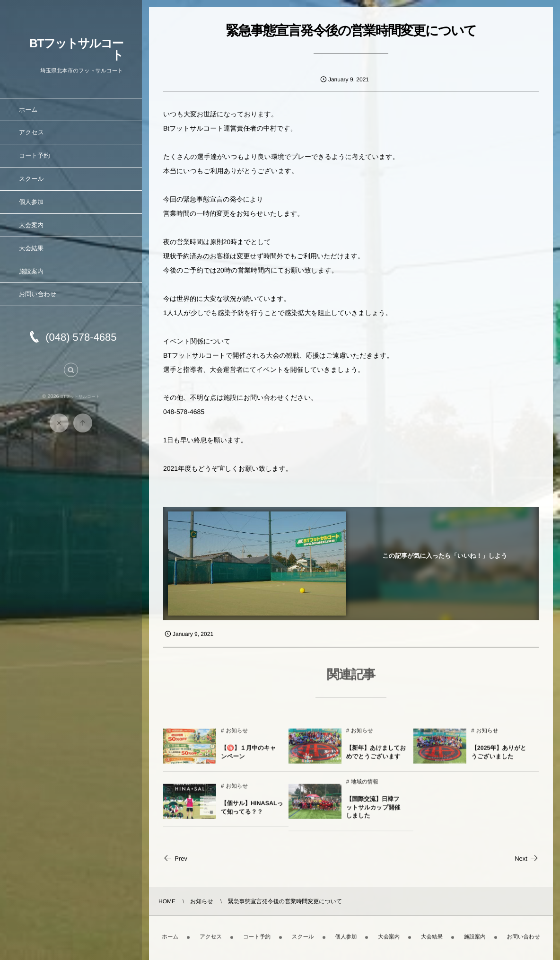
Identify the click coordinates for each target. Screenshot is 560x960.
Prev (175, 859)
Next (527, 859)
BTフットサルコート (76, 49)
